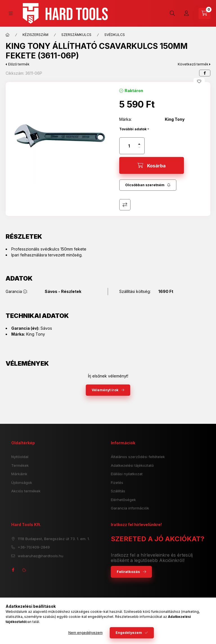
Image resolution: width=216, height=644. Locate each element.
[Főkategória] (8, 35)
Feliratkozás (128, 572)
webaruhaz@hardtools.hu (40, 556)
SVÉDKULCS (115, 35)
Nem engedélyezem (85, 633)
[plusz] (139, 144)
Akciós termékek (26, 491)
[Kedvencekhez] (199, 81)
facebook (13, 570)
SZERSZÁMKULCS (76, 35)
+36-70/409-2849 (34, 547)
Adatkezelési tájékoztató (132, 465)
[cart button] (204, 13)
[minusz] (139, 147)
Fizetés (117, 483)
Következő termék (193, 64)
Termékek (20, 465)
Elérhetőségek (123, 500)
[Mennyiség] (129, 146)
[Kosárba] (152, 165)
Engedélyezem (129, 633)
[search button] (172, 13)
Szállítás (118, 491)
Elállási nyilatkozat (127, 474)
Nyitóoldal (20, 457)
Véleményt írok (105, 390)
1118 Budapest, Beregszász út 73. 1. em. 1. (54, 539)
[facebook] (205, 73)
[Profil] (186, 13)
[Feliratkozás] (148, 185)
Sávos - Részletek (63, 292)
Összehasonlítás (125, 205)
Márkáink (19, 474)
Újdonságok (22, 483)
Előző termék (19, 64)
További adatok (133, 129)
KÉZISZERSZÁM (35, 35)
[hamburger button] (11, 13)
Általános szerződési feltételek (138, 457)
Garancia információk (130, 508)
